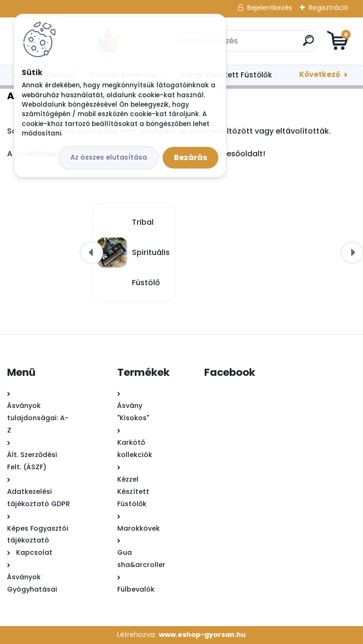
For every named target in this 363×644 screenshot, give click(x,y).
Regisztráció (328, 8)
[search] (295, 44)
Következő (320, 74)
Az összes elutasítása (109, 157)
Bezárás (190, 157)
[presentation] (91, 253)
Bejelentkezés (270, 8)
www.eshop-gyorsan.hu (202, 635)
